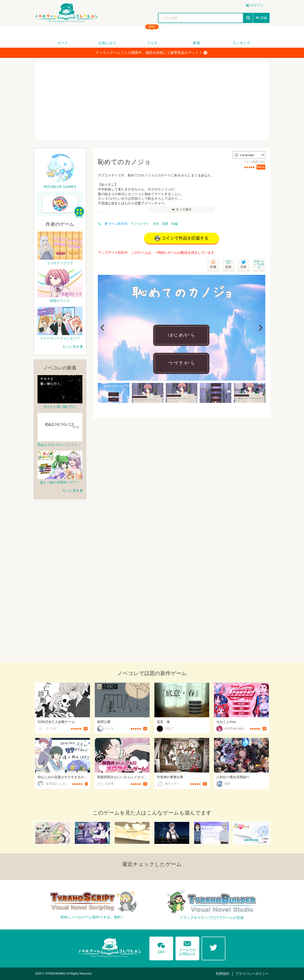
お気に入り (107, 43)
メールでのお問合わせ (187, 947)
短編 (175, 224)
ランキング (241, 43)
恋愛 (165, 224)
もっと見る (71, 346)
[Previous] (103, 328)
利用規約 (223, 974)
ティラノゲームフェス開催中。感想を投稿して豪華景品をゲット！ (151, 53)
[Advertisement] (152, 101)
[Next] (260, 328)
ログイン (257, 5)
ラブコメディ (140, 224)
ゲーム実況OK (116, 224)
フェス (152, 43)
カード (63, 43)
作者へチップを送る (259, 264)
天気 (156, 224)
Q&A (161, 947)
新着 (197, 43)
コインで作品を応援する (182, 238)
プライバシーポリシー (252, 974)
